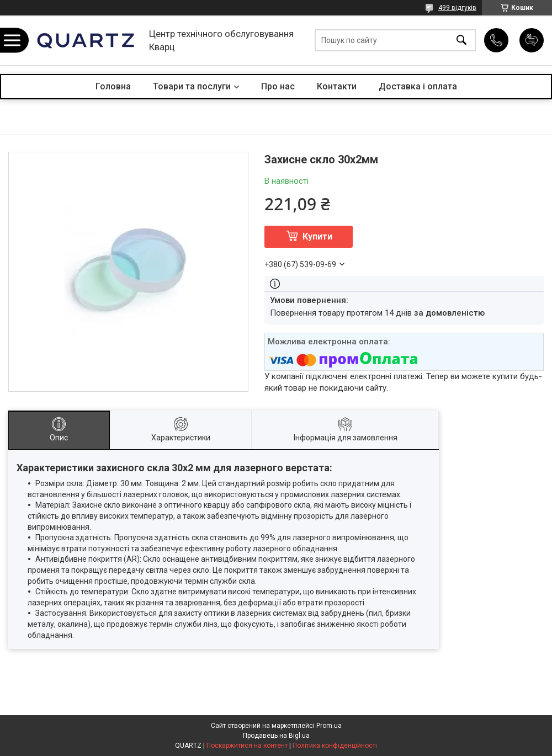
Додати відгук (532, 40)
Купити (317, 236)
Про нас (278, 86)
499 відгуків (457, 8)
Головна (113, 86)
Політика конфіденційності (335, 746)
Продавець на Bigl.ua (276, 736)
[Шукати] (461, 41)
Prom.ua (329, 726)
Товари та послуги (192, 86)
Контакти (337, 86)
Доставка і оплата (418, 86)
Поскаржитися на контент (247, 746)
